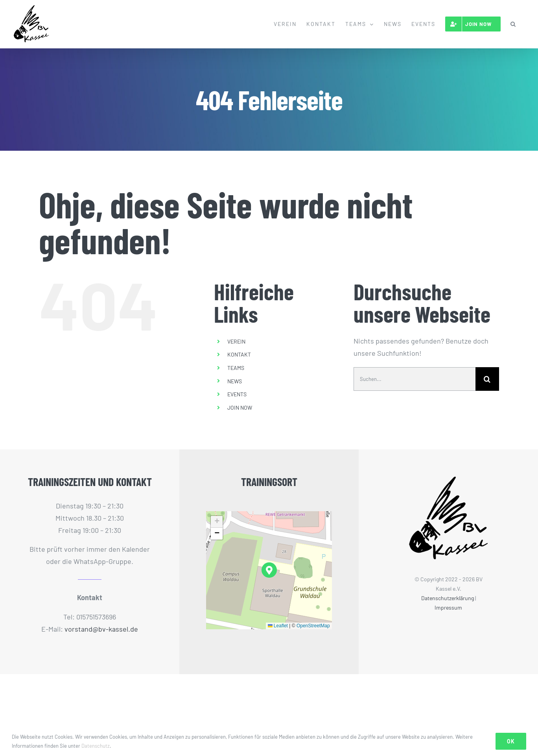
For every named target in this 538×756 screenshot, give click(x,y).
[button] (513, 24)
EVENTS (237, 394)
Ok (511, 741)
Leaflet (278, 626)
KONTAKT (239, 354)
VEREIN (236, 341)
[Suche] (487, 379)
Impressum (448, 607)
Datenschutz (96, 746)
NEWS (235, 381)
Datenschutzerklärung (448, 598)
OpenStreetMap (313, 626)
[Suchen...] (415, 379)
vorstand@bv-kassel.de (101, 629)
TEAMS (236, 368)
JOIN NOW (240, 408)
